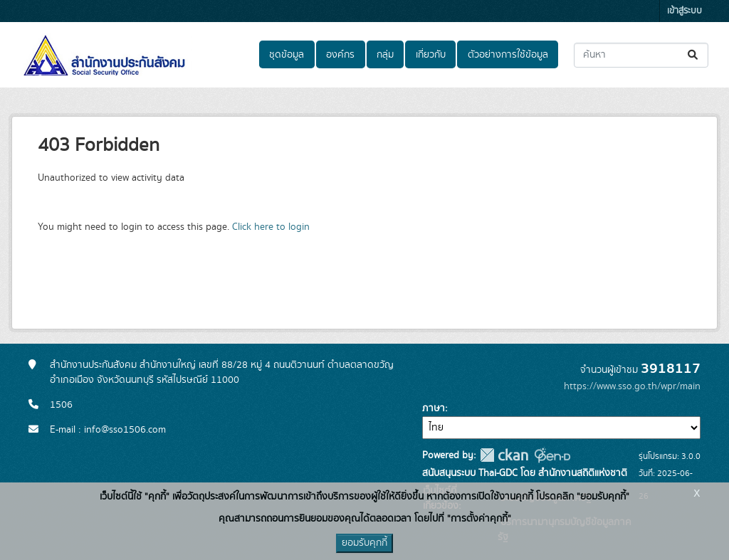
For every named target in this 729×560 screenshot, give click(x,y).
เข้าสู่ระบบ (685, 11)
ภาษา (434, 408)
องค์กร (340, 55)
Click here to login (271, 227)
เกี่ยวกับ (431, 55)
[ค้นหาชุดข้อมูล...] (641, 55)
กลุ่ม (385, 55)
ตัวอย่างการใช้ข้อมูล (508, 55)
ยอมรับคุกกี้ (364, 543)
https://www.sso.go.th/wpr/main (632, 386)
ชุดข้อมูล (287, 55)
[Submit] (694, 55)
